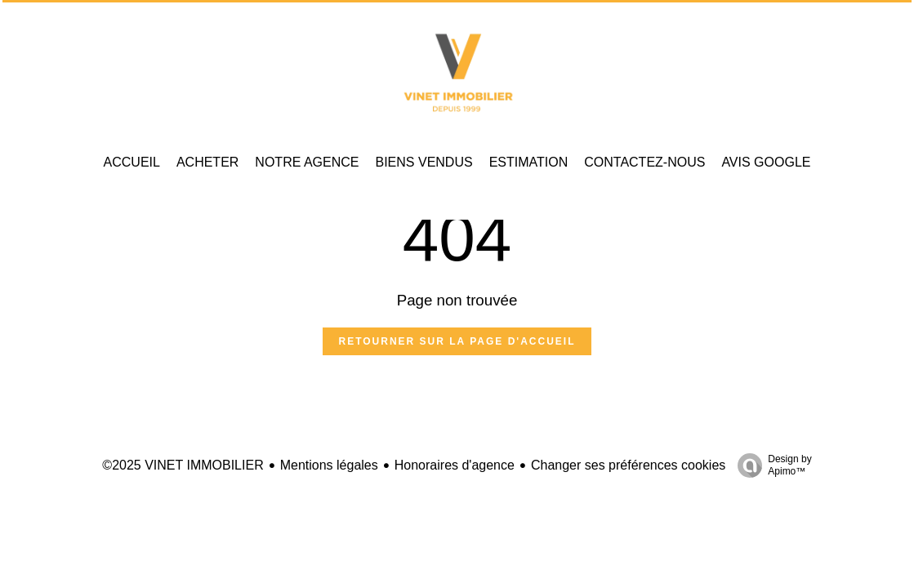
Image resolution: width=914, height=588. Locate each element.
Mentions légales (329, 465)
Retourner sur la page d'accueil (457, 341)
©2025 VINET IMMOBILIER (183, 465)
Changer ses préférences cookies (628, 465)
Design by (770, 465)
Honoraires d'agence (455, 465)
